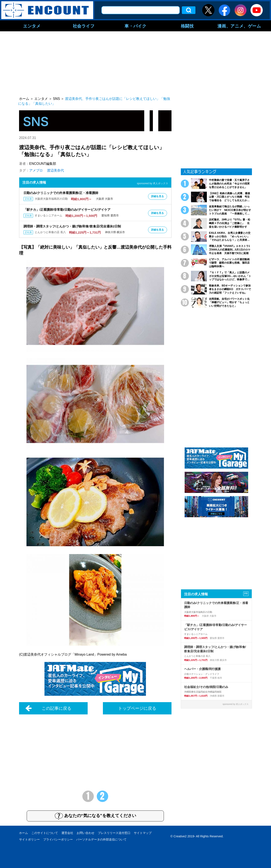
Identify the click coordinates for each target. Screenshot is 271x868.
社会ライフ (84, 26)
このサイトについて (45, 833)
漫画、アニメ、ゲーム (239, 26)
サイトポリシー (29, 839)
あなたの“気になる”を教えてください (95, 816)
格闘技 (187, 26)
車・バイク (135, 26)
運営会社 (67, 833)
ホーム (24, 833)
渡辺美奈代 (55, 170)
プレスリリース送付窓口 (114, 833)
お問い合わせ (86, 833)
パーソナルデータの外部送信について (101, 839)
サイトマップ (143, 833)
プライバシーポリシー (58, 839)
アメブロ (36, 170)
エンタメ (32, 26)
